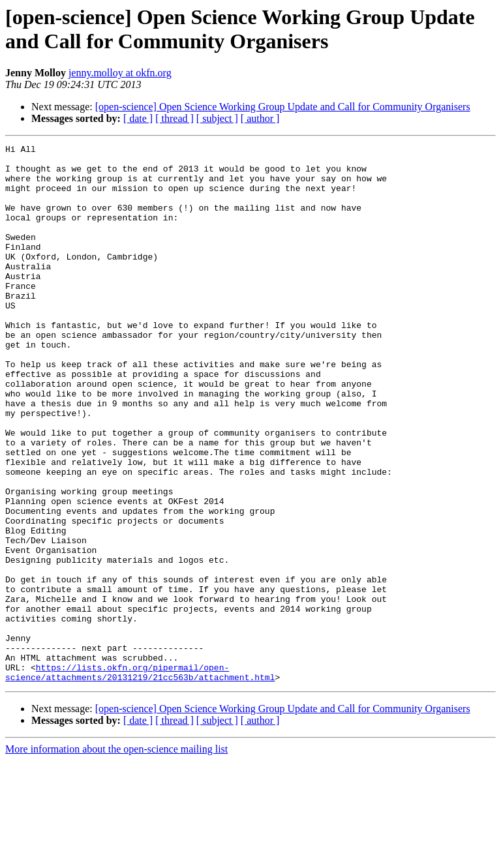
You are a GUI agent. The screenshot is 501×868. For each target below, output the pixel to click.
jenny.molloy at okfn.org (120, 73)
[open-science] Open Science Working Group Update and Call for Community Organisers (283, 107)
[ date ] (138, 118)
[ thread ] (175, 118)
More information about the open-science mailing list (116, 857)
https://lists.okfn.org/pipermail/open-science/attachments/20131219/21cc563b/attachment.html (140, 779)
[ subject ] (217, 118)
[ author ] (260, 118)
